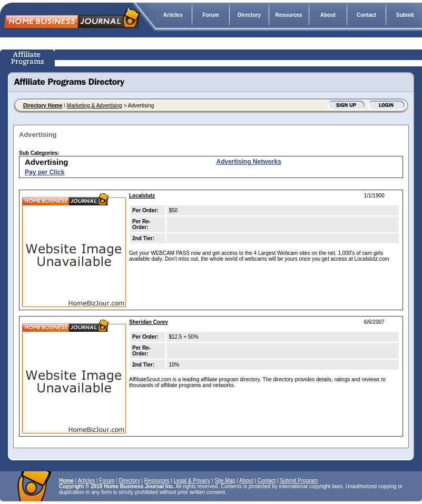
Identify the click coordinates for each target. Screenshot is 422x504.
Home (66, 481)
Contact (366, 15)
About (328, 15)
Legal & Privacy (192, 481)
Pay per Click (45, 172)
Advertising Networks (249, 162)
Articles (173, 15)
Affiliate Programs (29, 58)
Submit (405, 15)
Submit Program (299, 481)
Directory (249, 15)
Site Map (225, 481)
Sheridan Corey (149, 322)
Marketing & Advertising (95, 106)
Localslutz (142, 196)
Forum (210, 15)
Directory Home (43, 106)
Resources (289, 15)
